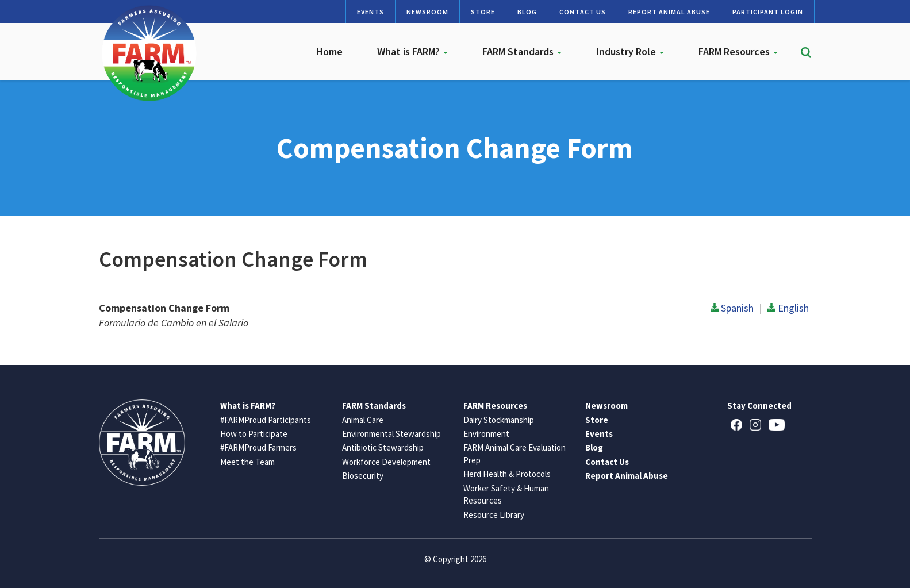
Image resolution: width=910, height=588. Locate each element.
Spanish (732, 308)
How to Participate (254, 434)
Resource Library (494, 515)
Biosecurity (363, 476)
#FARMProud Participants (266, 420)
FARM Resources (738, 51)
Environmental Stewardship (391, 434)
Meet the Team (247, 462)
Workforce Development (386, 462)
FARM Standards (522, 51)
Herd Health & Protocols (507, 474)
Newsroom (427, 12)
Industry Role (630, 51)
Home (329, 51)
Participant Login (768, 12)
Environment (486, 434)
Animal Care (363, 420)
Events (370, 12)
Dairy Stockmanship (499, 420)
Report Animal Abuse (669, 12)
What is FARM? (412, 51)
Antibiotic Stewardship (383, 447)
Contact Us (583, 12)
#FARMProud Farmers (258, 447)
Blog (527, 12)
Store (483, 12)
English (788, 308)
